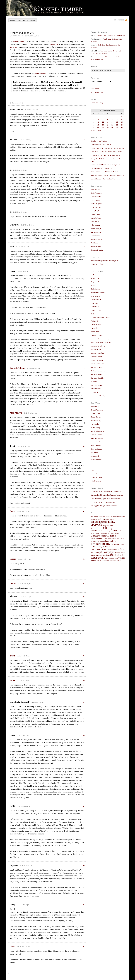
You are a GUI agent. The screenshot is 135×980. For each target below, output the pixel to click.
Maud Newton (96, 349)
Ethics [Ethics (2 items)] (114, 531)
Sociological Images (98, 371)
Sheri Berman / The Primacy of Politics (104, 172)
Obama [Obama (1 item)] (104, 550)
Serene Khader (96, 246)
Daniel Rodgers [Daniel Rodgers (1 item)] (107, 531)
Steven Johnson (96, 374)
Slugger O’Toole (97, 367)
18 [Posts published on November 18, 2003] (98, 125)
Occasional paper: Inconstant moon (103, 502)
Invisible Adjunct (18, 368)
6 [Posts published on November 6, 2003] (108, 119)
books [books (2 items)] (103, 519)
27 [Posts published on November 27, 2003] (108, 128)
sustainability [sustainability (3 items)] (98, 558)
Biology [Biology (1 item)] (98, 519)
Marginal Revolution (98, 346)
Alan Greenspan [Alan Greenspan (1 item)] (103, 517)
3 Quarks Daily (96, 278)
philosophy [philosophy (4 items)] (106, 552)
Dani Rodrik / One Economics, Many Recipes (107, 152)
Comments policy (26, 20)
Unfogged (94, 392)
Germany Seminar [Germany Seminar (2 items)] (99, 536)
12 (84, 559)
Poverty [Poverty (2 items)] (117, 552)
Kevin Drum (95, 332)
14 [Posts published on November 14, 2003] (112, 122)
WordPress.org (96, 481)
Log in (93, 470)
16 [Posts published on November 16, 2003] (122, 122)
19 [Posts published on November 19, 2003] (103, 125)
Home (12, 20)
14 (84, 596)
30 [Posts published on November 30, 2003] (122, 128)
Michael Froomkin (97, 353)
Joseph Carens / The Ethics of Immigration (106, 165)
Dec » (99, 130)
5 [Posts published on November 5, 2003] (103, 119)
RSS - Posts (95, 89)
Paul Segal (94, 243)
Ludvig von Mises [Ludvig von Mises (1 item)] (114, 544)
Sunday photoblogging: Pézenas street (104, 506)
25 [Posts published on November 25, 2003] (98, 128)
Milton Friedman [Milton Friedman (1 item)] (110, 547)
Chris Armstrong (97, 193)
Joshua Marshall (96, 325)
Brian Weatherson (97, 410)
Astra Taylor (95, 406)
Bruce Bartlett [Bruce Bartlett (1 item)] (110, 519)
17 (84, 702)
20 (84, 865)
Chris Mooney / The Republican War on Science (107, 148)
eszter (13, 656)
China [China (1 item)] (112, 525)
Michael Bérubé (96, 435)
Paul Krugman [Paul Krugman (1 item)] (95, 553)
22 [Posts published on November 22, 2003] (117, 125)
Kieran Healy (95, 428)
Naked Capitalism (97, 360)
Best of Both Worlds (98, 292)
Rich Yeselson (96, 445)
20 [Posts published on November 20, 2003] (108, 125)
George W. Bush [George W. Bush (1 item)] (115, 533)
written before (19, 41)
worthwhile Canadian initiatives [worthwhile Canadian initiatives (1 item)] (112, 561)
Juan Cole (94, 328)
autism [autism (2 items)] (111, 516)
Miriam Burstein (97, 357)
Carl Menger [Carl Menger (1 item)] (106, 525)
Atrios (93, 285)
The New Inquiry (97, 385)
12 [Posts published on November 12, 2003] (103, 122)
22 (84, 946)
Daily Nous (95, 307)
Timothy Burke (96, 389)
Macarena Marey (97, 232)
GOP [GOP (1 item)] (108, 536)
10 (84, 446)
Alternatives (54, 44)
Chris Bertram (96, 197)
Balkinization (95, 289)
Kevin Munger (96, 229)
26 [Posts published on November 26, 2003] (103, 128)
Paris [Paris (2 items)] (122, 549)
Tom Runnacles (96, 460)
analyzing (13, 47)
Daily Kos (94, 303)
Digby (93, 314)
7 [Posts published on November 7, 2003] (112, 119)
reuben (13, 559)
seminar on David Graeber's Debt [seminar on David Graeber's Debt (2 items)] (110, 555)
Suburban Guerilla (97, 378)
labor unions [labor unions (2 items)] (111, 541)
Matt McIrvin (16, 413)
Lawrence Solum (97, 335)
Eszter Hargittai (96, 204)
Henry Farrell (95, 214)
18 (84, 735)
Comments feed (96, 477)
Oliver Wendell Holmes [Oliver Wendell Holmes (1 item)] (113, 550)
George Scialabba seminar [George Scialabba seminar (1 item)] (102, 533)
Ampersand (95, 282)
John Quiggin (95, 225)
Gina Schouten (96, 207)
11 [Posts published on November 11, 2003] (98, 122)
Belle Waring (95, 189)
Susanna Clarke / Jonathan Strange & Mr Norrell (108, 175)
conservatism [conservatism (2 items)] (97, 531)
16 (84, 680)
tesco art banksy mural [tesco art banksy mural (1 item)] (112, 558)
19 (84, 806)
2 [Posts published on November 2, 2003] (122, 116)
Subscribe (119, 20)
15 (84, 656)
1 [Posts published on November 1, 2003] (117, 116)
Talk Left (94, 382)
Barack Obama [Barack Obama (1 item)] (118, 517)
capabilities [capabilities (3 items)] (97, 522)
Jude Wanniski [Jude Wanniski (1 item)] (101, 541)
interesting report (40, 73)
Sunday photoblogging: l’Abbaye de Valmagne (107, 495)
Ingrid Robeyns (96, 218)
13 (84, 583)
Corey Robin (95, 413)
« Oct (93, 130)
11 (84, 511)
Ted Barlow (95, 453)
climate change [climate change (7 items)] (103, 528)
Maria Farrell (95, 236)
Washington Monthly (98, 396)
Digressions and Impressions (101, 317)
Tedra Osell (95, 456)
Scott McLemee (96, 449)
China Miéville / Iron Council (101, 145)
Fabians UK (95, 321)
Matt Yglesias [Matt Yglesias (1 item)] (101, 547)
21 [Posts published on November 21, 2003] (112, 125)
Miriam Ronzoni (97, 239)
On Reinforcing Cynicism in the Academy (110, 35)
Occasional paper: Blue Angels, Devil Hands (106, 491)
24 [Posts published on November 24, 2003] (94, 128)
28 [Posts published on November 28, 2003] (112, 128)
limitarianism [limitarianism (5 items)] (100, 544)
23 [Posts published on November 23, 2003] (122, 125)
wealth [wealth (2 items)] (100, 561)
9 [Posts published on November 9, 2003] (122, 119)
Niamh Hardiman (97, 442)
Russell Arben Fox (97, 364)
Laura (13, 511)
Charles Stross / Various (99, 141)
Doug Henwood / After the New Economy (105, 155)
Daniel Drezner (96, 310)
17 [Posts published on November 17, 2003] (94, 125)
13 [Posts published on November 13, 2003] (108, 122)
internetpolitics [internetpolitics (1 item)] (112, 539)
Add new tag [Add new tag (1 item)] (94, 517)
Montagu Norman (97, 438)
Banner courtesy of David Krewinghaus (104, 261)
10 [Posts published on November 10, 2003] (94, 122)
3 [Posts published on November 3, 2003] (94, 119)
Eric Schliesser (96, 200)
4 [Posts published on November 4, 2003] (98, 119)
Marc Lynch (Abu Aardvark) (101, 342)
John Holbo (95, 221)
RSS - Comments (97, 92)
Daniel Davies (96, 417)
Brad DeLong (96, 296)
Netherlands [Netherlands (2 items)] (96, 549)
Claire (13, 946)
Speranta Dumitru (97, 250)
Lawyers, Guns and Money (100, 339)
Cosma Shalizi (96, 300)
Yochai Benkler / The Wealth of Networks (105, 179)
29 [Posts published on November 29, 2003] (117, 128)
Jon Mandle (95, 424)
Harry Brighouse (97, 211)
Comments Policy (97, 264)
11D (92, 275)
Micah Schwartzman (98, 431)
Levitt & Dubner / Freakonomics (102, 168)
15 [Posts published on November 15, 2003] (117, 122)
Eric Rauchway (96, 420)
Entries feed (95, 474)
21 (84, 905)
